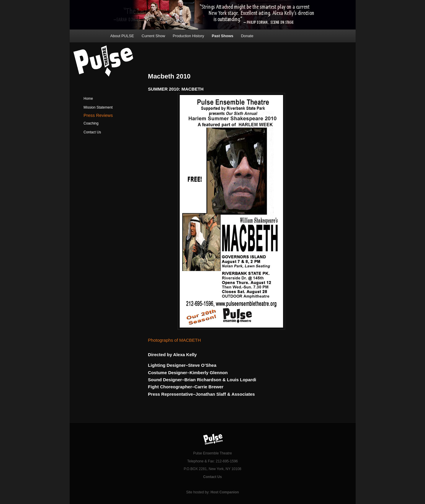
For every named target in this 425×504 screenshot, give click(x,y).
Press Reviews (98, 115)
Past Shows (223, 36)
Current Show (153, 36)
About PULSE (122, 36)
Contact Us (92, 132)
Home (88, 99)
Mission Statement (98, 107)
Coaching (91, 123)
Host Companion (225, 492)
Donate (247, 36)
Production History (188, 36)
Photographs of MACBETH (174, 340)
